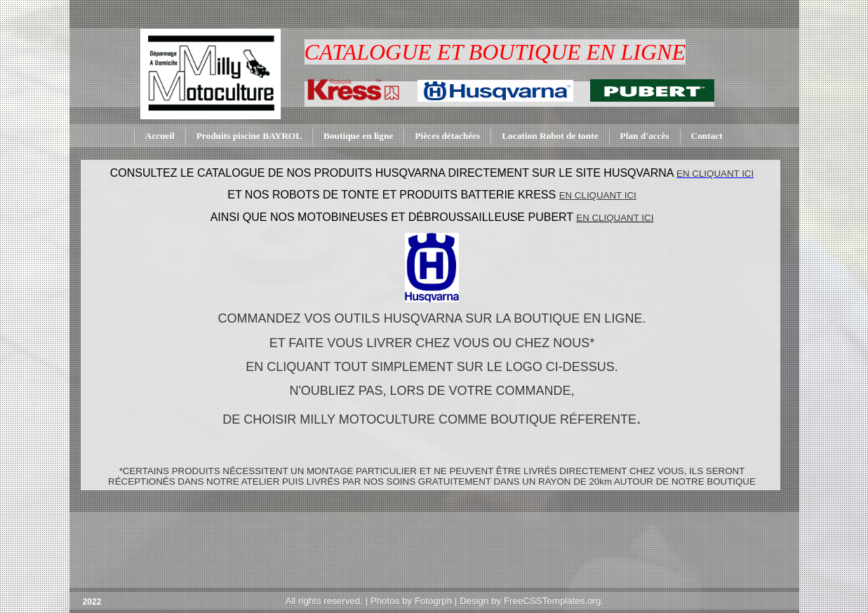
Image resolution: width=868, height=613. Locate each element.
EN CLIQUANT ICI (615, 218)
